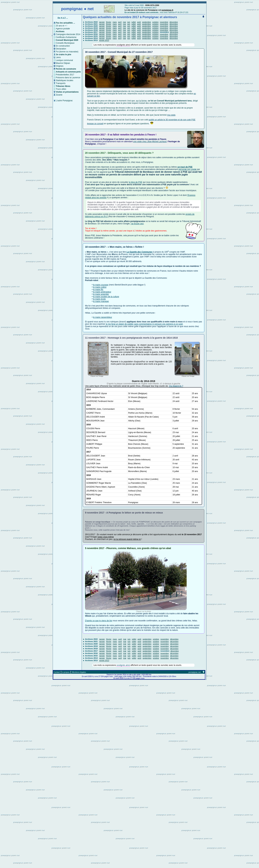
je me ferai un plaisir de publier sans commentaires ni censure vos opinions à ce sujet (144, 324)
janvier (102, 22)
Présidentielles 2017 (65, 75)
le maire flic (98, 290)
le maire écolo (99, 299)
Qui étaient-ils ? (176, 386)
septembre (147, 22)
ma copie (171, 115)
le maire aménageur (102, 292)
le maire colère (100, 287)
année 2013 (104, 40)
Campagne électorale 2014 (68, 34)
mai (124, 22)
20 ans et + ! (61, 26)
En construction (63, 46)
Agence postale (63, 29)
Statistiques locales (65, 80)
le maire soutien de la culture (106, 297)
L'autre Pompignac (64, 101)
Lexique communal (64, 60)
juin (129, 22)
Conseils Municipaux (65, 43)
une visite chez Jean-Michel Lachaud (150, 142)
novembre (164, 22)
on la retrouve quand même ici (127, 539)
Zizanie (59, 95)
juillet (134, 22)
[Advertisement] (130, 843)
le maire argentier (101, 294)
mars (115, 22)
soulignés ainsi (123, 45)
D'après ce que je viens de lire (99, 621)
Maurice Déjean (63, 63)
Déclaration (61, 49)
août (139, 22)
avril (120, 22)
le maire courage (101, 285)
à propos (66, 672)
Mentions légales (79, 672)
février (109, 22)
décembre (174, 22)
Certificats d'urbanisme (66, 37)
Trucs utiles (61, 89)
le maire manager (101, 301)
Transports (61, 83)
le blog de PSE (136, 182)
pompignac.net (195, 672)
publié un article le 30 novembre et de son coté (170, 120)
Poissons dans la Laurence (68, 78)
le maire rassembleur (102, 317)
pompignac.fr (168, 10)
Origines (60, 66)
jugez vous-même (106, 537)
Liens (58, 57)
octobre (155, 22)
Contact (57, 672)
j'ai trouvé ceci (137, 224)
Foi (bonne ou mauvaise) (67, 52)
